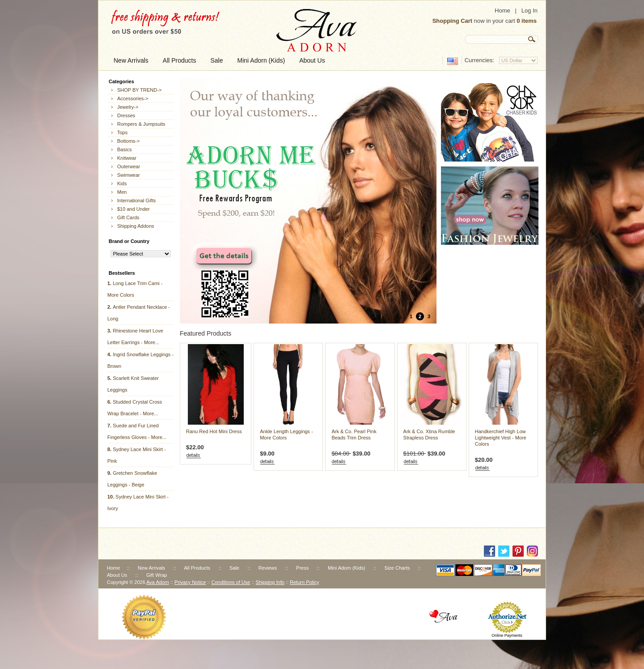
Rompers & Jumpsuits (141, 124)
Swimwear (129, 175)
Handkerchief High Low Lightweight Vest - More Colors (501, 438)
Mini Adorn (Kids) (347, 568)
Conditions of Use (231, 582)
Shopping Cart (453, 21)
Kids (122, 183)
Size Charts (397, 568)
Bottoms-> (128, 141)
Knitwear (127, 158)
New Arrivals (151, 568)
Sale (234, 568)
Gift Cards (128, 217)
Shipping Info (270, 582)
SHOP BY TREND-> (139, 90)
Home (502, 11)
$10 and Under (133, 209)
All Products (197, 568)
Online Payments (507, 635)
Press (302, 568)
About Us (117, 575)
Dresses (126, 115)
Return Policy (304, 582)
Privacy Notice (190, 582)
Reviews (268, 568)
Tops (122, 132)
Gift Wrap (157, 575)
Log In (530, 11)
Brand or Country (129, 241)
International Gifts (136, 200)
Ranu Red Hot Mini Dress (214, 431)
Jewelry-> (128, 107)
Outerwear (129, 166)
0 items (527, 21)
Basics (124, 149)
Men (122, 192)
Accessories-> (133, 98)
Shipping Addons (136, 226)
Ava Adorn (158, 582)
